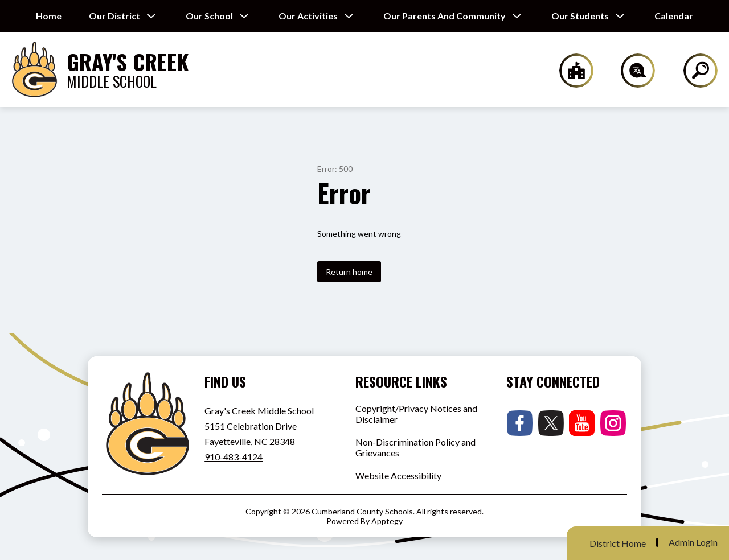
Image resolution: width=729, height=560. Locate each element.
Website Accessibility (398, 475)
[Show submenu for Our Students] (580, 16)
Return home (349, 272)
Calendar (674, 16)
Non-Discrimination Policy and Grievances (415, 447)
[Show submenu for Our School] (209, 16)
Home (49, 16)
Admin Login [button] (693, 542)
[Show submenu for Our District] (114, 16)
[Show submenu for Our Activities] (308, 16)
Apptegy (387, 521)
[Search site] (693, 71)
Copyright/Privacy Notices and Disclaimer (416, 414)
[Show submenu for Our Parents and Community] (445, 16)
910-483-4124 (234, 457)
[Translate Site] (631, 71)
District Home (618, 543)
